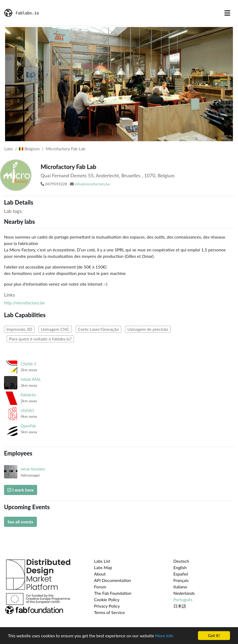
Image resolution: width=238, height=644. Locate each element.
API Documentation (113, 580)
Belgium (29, 149)
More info (164, 636)
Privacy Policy (107, 606)
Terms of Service (109, 612)
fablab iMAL (31, 379)
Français (181, 580)
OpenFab (28, 426)
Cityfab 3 (28, 364)
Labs (9, 149)
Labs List (102, 561)
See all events (20, 522)
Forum (100, 587)
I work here (21, 490)
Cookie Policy (107, 599)
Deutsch (181, 561)
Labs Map (103, 567)
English (180, 567)
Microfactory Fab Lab (65, 149)
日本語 (180, 606)
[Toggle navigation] (227, 13)
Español (181, 574)
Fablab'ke (28, 395)
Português (183, 599)
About (100, 574)
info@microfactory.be (92, 184)
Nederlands (184, 593)
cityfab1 (27, 410)
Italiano (180, 587)
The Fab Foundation (113, 593)
